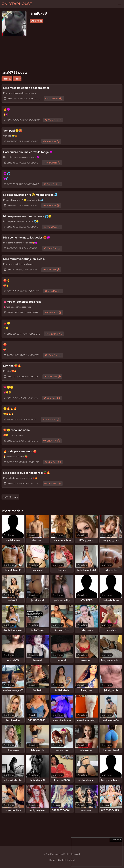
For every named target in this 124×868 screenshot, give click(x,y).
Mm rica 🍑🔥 (12, 366)
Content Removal (66, 860)
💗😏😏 (8, 387)
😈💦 (7, 173)
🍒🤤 (7, 323)
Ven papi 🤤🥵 (13, 131)
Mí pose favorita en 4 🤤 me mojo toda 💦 (30, 195)
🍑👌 (7, 280)
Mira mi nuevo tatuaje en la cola (24, 259)
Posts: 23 (7, 79)
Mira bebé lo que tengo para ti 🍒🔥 (27, 473)
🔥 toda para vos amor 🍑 (20, 451)
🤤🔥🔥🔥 (10, 409)
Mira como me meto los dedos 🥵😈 (27, 237)
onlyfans (37, 21)
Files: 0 (17, 79)
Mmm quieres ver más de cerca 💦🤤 (27, 216)
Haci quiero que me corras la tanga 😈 (28, 152)
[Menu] (119, 4)
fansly (33, 715)
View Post (54, 99)
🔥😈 (7, 109)
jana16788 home (10, 497)
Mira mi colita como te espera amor (26, 88)
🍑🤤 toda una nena (16, 430)
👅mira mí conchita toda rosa (22, 302)
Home (52, 860)
